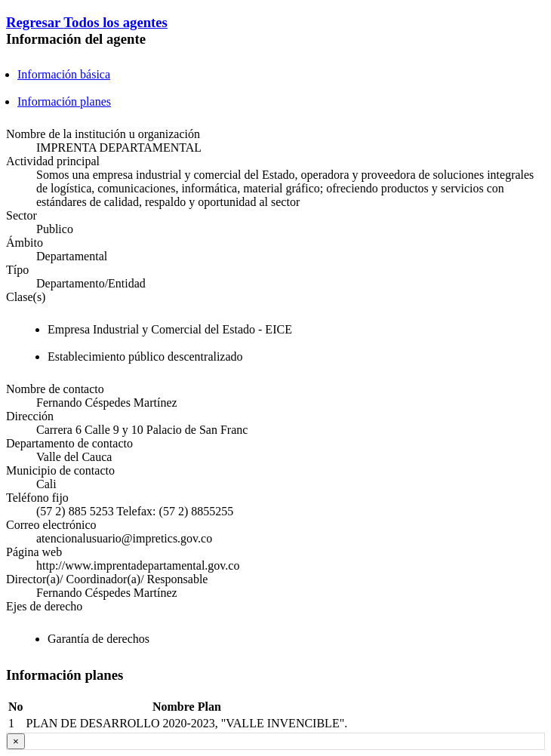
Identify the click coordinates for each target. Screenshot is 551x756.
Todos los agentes (115, 22)
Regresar (35, 22)
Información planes (64, 101)
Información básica (64, 74)
